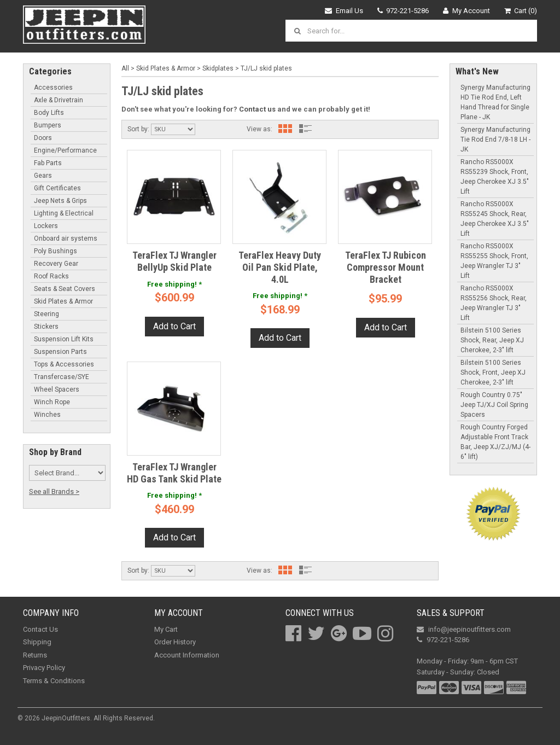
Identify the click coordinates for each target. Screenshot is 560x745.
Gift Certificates (57, 188)
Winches (47, 415)
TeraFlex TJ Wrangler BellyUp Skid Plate (174, 261)
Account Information (187, 655)
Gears (43, 176)
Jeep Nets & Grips (60, 201)
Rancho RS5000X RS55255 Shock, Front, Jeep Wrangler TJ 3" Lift (494, 261)
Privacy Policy (44, 668)
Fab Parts (48, 163)
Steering (46, 314)
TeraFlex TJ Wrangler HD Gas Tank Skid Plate (174, 473)
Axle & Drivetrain (59, 100)
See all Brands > (54, 491)
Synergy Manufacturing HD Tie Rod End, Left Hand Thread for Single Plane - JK (495, 102)
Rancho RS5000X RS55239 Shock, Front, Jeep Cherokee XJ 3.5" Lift (495, 177)
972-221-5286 (403, 11)
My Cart (166, 629)
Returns (35, 655)
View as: (259, 129)
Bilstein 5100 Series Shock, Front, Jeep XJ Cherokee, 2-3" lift (493, 372)
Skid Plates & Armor (63, 301)
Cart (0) (521, 11)
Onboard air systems (66, 238)
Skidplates (218, 68)
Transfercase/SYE (62, 377)
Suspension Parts (60, 352)
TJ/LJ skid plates (266, 68)
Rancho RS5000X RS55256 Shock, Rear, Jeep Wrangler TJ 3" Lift (494, 303)
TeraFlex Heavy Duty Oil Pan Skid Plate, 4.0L (280, 267)
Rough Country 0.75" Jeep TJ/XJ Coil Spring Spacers (494, 405)
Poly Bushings (56, 251)
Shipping (37, 642)
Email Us (344, 11)
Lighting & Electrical (64, 213)
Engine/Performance (65, 150)
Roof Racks (51, 276)
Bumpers (48, 125)
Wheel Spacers (57, 389)
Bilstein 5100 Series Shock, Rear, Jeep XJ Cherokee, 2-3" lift (492, 340)
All (125, 68)
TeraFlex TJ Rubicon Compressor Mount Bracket (386, 267)
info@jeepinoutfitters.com (464, 629)
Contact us (257, 109)
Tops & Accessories (64, 364)
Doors (43, 138)
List (306, 129)
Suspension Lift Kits (64, 339)
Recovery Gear (56, 264)
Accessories (53, 88)
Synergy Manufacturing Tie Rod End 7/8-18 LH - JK (495, 139)
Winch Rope (52, 402)
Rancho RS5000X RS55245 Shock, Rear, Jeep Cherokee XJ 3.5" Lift (495, 219)
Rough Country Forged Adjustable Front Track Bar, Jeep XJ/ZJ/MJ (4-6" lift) (495, 442)
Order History (175, 642)
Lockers (46, 226)
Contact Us (40, 629)
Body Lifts (49, 113)
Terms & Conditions (54, 681)
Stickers (46, 327)
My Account (466, 11)
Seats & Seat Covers (65, 289)
